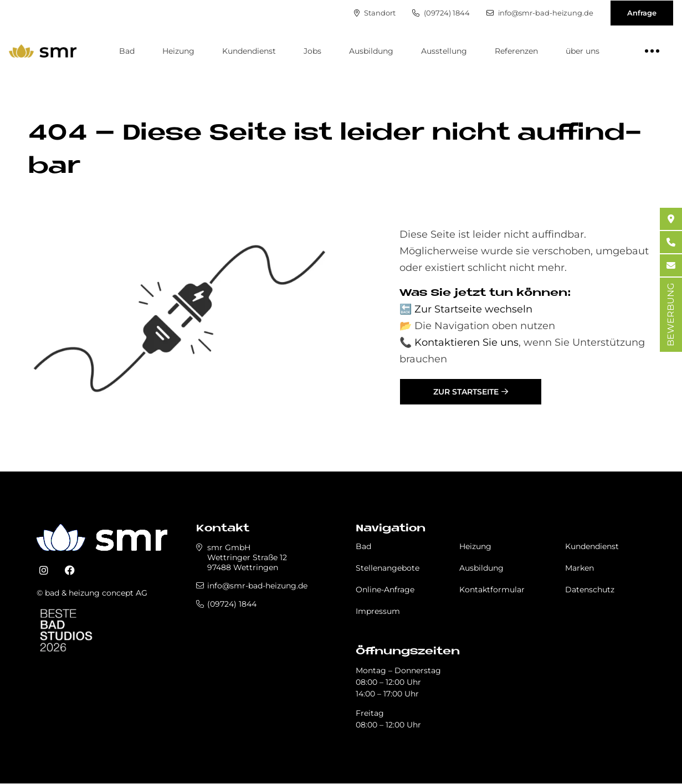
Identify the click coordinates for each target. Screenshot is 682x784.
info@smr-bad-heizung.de (539, 13)
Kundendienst (249, 51)
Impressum (378, 611)
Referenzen (516, 51)
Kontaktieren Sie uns (466, 342)
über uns (583, 51)
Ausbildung (371, 51)
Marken (580, 568)
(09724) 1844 (440, 13)
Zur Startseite (466, 392)
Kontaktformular (492, 590)
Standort (374, 13)
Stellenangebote (388, 568)
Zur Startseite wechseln (473, 309)
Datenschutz (590, 590)
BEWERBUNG (671, 315)
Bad (127, 51)
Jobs (312, 51)
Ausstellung (444, 51)
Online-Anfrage (385, 590)
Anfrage (642, 13)
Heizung (178, 51)
